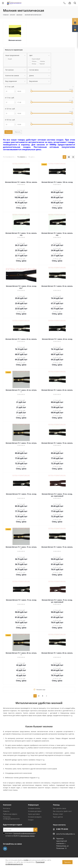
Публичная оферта (10, 814)
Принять (67, 862)
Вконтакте (5, 849)
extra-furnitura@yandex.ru (66, 834)
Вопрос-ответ (58, 814)
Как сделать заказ (60, 808)
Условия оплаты (34, 808)
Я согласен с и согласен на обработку (20, 835)
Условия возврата (35, 817)
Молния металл (15, 40)
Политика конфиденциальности (11, 818)
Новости (6, 811)
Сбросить (18, 132)
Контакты (7, 808)
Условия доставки (35, 811)
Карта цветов (58, 817)
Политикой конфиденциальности (24, 833)
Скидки (31, 820)
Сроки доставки (34, 814)
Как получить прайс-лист (62, 811)
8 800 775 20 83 (62, 829)
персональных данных (27, 836)
